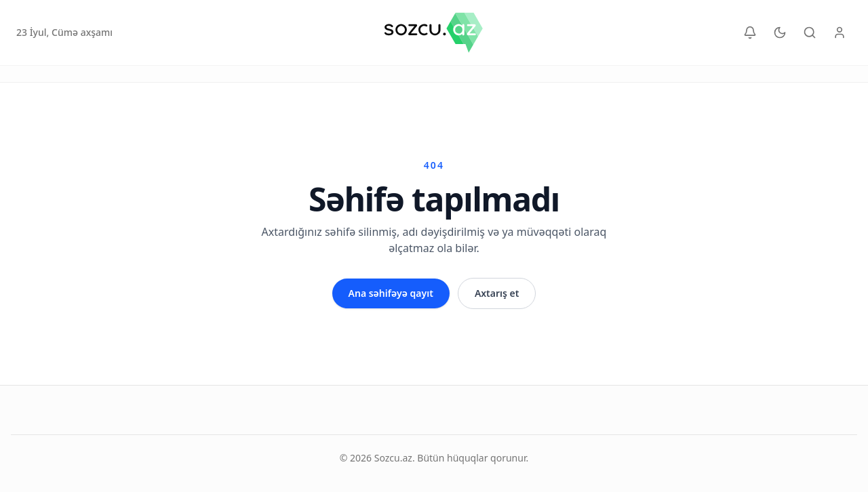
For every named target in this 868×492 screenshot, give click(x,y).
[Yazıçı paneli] (840, 33)
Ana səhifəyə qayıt (391, 293)
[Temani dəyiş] (780, 33)
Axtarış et (497, 293)
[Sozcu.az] (434, 33)
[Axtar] (810, 33)
